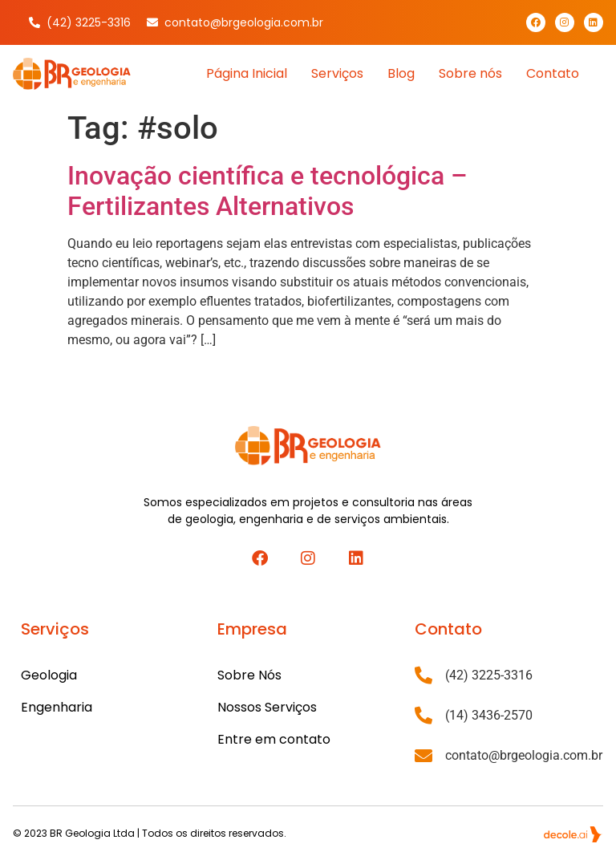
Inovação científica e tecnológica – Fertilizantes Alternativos (267, 191)
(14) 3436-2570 (489, 715)
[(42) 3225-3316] (423, 675)
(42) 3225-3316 (489, 675)
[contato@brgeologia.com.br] (423, 756)
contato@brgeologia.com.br (524, 755)
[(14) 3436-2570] (423, 716)
